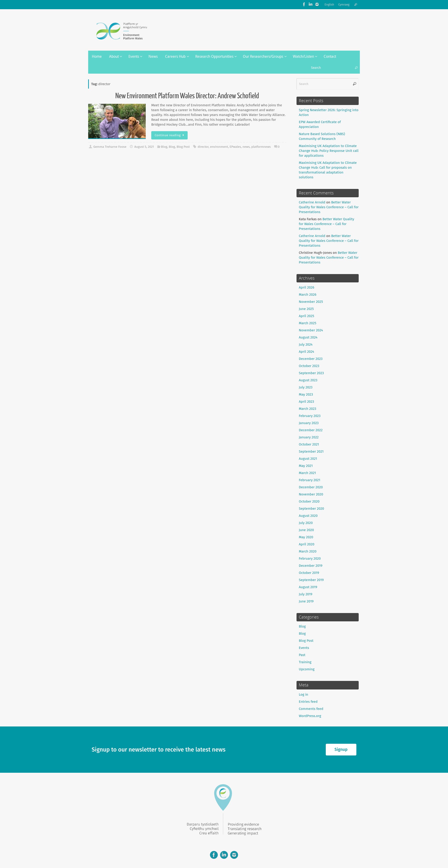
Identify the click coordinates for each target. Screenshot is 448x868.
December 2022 (311, 430)
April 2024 (307, 352)
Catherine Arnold (312, 202)
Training (305, 662)
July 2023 (306, 387)
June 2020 (306, 530)
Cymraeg (344, 4)
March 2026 (308, 295)
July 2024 (306, 344)
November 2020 (311, 494)
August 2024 (308, 337)
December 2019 (311, 566)
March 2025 (308, 323)
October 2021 (309, 444)
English (329, 4)
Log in (304, 694)
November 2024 (311, 330)
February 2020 (310, 558)
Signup (341, 749)
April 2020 (307, 544)
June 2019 (306, 601)
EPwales (235, 147)
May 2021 (306, 466)
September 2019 (311, 580)
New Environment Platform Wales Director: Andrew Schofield (187, 96)
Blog (164, 147)
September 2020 (311, 509)
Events (304, 648)
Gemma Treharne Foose (110, 147)
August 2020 (308, 516)
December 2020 (311, 487)
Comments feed (311, 709)
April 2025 (306, 316)
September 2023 (311, 373)
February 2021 (310, 480)
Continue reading (170, 135)
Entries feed (308, 702)
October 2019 (309, 573)
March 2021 (307, 473)
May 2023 (306, 394)
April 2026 (307, 287)
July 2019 (306, 594)
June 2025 (306, 309)
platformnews (261, 147)
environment (219, 147)
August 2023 (308, 380)
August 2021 (308, 459)
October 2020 (309, 501)
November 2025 (311, 302)
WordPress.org (310, 716)
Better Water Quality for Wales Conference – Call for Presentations (329, 207)
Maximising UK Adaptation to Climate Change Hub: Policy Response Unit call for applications (329, 151)
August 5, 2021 (144, 147)
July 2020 (306, 523)
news (246, 147)
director (203, 147)
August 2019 (308, 587)
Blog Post (183, 147)
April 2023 (306, 402)
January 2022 (309, 437)
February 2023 (310, 416)
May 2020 (306, 537)
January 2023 (309, 423)
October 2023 (309, 366)
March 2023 (308, 409)
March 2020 (308, 551)
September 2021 (311, 451)
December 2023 (311, 359)
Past (302, 655)
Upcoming (307, 669)
